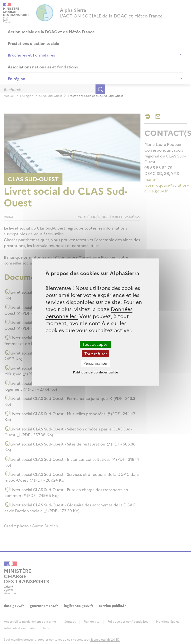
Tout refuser (96, 354)
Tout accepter (96, 344)
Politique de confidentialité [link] (95, 372)
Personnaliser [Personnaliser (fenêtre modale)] (95, 363)
